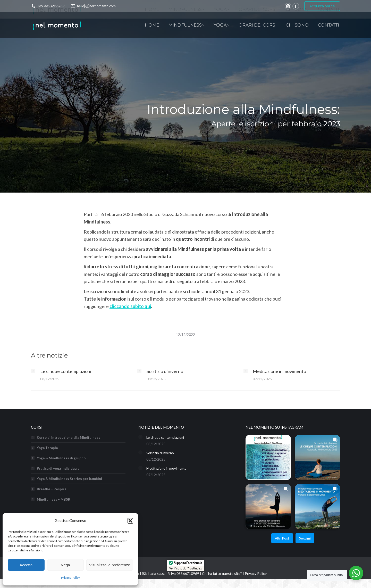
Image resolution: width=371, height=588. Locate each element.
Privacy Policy (70, 578)
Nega (65, 565)
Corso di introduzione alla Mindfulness (69, 437)
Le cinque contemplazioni (66, 371)
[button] (130, 521)
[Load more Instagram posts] (282, 538)
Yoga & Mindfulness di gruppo (61, 458)
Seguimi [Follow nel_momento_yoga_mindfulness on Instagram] (305, 538)
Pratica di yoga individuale (58, 468)
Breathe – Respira (52, 489)
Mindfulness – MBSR (54, 499)
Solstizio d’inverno (165, 371)
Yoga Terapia (47, 448)
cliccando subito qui (130, 306)
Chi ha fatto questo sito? (222, 573)
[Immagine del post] (33, 371)
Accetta (26, 565)
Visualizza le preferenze (110, 565)
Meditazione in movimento (279, 371)
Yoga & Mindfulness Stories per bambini (69, 479)
